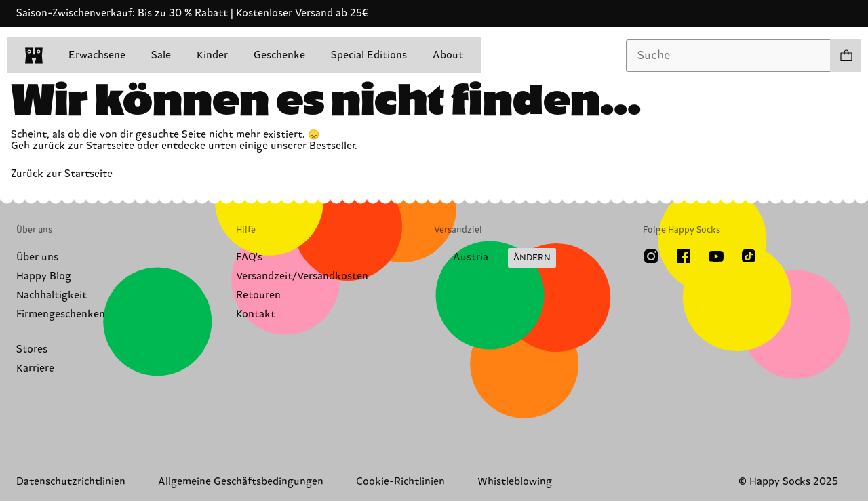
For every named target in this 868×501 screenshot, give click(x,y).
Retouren (258, 295)
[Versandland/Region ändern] (495, 258)
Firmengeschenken (61, 314)
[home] (34, 56)
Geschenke (279, 55)
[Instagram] (651, 256)
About (448, 55)
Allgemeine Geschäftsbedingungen (241, 482)
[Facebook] (684, 256)
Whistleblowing (515, 482)
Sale (161, 55)
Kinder (212, 55)
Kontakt (256, 314)
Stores (32, 349)
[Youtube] (716, 256)
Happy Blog (44, 276)
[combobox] (728, 56)
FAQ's (249, 257)
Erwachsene (97, 55)
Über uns (37, 257)
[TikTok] (749, 256)
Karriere (35, 368)
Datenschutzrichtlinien (71, 482)
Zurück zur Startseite (62, 174)
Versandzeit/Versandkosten (302, 276)
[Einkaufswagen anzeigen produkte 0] (846, 56)
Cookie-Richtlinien (400, 482)
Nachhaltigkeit (52, 295)
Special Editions (369, 55)
